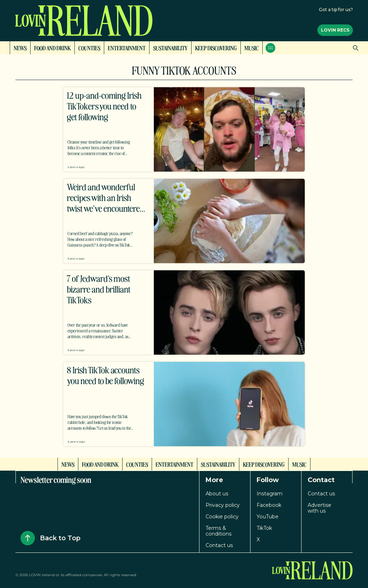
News (20, 48)
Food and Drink (52, 48)
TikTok (264, 528)
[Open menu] (270, 48)
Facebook (269, 505)
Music (252, 48)
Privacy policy (223, 505)
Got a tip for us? (336, 10)
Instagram (270, 494)
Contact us (219, 545)
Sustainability (170, 48)
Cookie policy (222, 517)
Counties (89, 48)
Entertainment (127, 48)
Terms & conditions (218, 531)
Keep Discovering (216, 48)
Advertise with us (319, 508)
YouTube (268, 517)
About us (217, 494)
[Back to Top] (28, 538)
